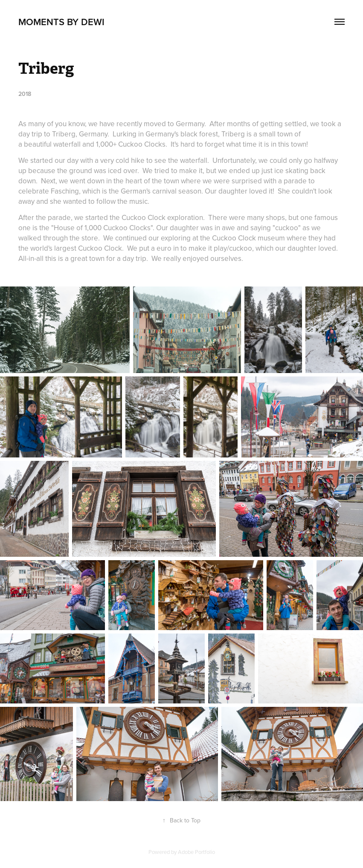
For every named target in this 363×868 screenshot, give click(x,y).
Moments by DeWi (61, 22)
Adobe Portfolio (196, 852)
